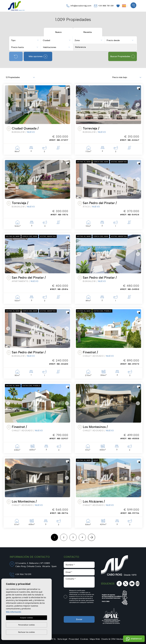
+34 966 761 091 (104, 6)
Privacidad (74, 639)
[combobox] (25, 40)
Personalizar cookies (27, 625)
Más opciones (38, 56)
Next (67, 105)
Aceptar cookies (26, 618)
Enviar (79, 619)
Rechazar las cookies (26, 632)
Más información (14, 612)
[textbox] (26, 40)
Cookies (84, 639)
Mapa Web (95, 639)
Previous (8, 105)
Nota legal (62, 639)
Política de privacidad (83, 597)
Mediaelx (121, 639)
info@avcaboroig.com (79, 6)
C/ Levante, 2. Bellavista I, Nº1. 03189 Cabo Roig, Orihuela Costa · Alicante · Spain (36, 565)
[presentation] (78, 610)
